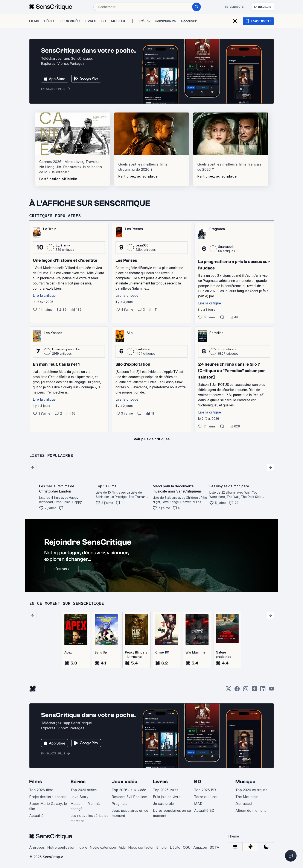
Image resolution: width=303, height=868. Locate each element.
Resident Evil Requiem (129, 797)
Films (36, 782)
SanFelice (143, 349)
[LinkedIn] (263, 690)
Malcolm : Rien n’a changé (85, 806)
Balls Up (101, 652)
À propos (37, 847)
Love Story (79, 797)
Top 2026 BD (205, 790)
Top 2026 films (41, 790)
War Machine (195, 652)
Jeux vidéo (125, 782)
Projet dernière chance (48, 797)
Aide (122, 847)
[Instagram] (246, 690)
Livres (160, 782)
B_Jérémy (63, 245)
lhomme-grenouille (66, 349)
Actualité (36, 816)
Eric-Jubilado (228, 349)
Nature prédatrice (224, 654)
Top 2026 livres (166, 790)
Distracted (244, 804)
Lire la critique (44, 295)
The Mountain (247, 797)
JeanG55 (142, 245)
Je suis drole (163, 804)
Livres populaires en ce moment (172, 813)
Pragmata (120, 804)
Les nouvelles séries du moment (89, 818)
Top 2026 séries (84, 790)
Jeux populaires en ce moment (130, 813)
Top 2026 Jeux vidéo (129, 790)
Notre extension (103, 847)
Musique (245, 782)
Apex (68, 652)
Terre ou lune (205, 797)
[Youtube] (271, 690)
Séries (78, 782)
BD (198, 782)
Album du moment (250, 810)
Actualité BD (204, 810)
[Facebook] (237, 690)
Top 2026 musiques (251, 790)
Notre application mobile (67, 847)
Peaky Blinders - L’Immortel (136, 654)
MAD (198, 804)
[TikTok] (254, 690)
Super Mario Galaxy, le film (48, 806)
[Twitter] (228, 690)
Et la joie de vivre (167, 797)
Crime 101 (162, 652)
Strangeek (226, 247)
